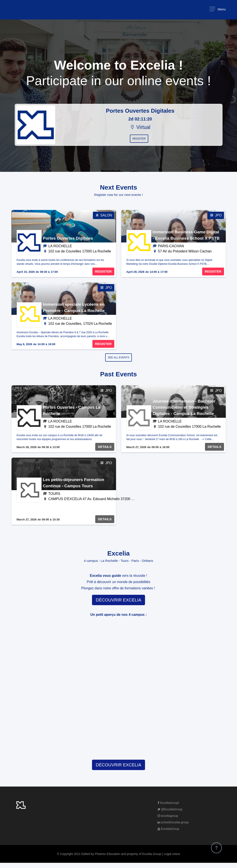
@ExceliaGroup (170, 809)
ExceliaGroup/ (168, 803)
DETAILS (105, 447)
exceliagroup (168, 816)
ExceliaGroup (168, 829)
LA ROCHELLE (60, 246)
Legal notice (172, 854)
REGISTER (103, 271)
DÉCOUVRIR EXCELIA (118, 600)
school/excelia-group (173, 822)
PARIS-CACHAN (171, 246)
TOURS (54, 494)
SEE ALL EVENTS (118, 358)
